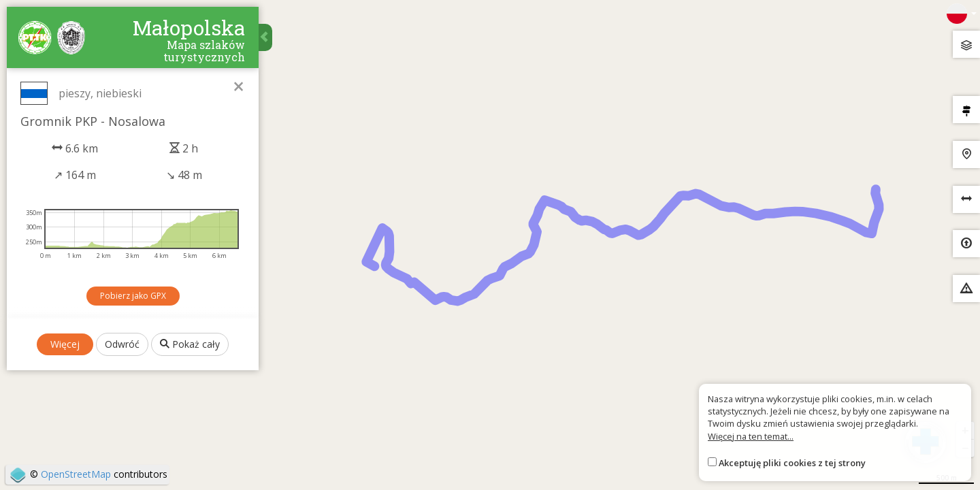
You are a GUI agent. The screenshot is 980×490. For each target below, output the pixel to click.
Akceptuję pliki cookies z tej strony (792, 463)
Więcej (65, 344)
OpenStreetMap (76, 474)
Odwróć (122, 344)
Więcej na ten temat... (751, 436)
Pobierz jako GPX (133, 296)
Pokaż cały (190, 344)
